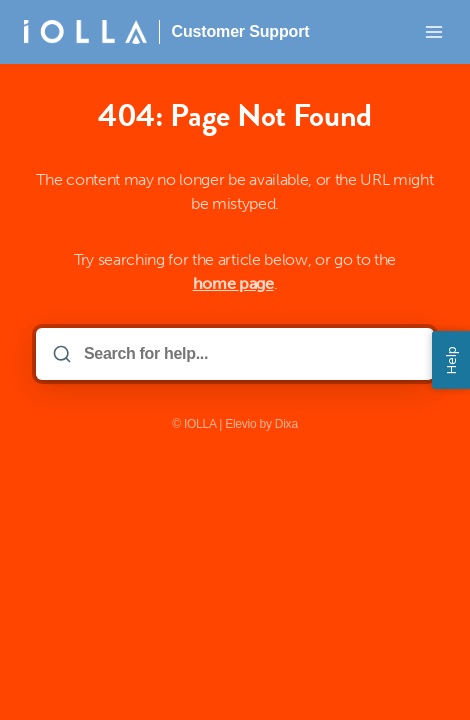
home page (233, 283)
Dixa (286, 424)
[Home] (85, 32)
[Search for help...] (249, 354)
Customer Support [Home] (241, 31)
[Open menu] (434, 32)
